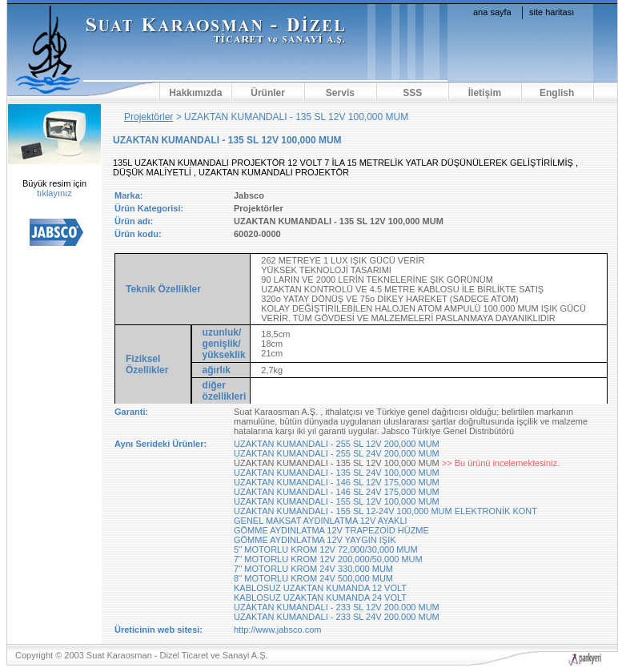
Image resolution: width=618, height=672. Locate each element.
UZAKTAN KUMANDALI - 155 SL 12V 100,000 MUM (337, 501)
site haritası (552, 12)
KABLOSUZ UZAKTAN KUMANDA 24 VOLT (320, 598)
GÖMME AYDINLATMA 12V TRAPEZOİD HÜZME (331, 530)
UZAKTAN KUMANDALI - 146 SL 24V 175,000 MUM (337, 492)
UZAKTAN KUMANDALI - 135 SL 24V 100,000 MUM (337, 473)
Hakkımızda (195, 93)
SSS (412, 93)
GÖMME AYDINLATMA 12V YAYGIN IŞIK (315, 540)
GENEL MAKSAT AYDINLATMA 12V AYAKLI (321, 521)
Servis (340, 93)
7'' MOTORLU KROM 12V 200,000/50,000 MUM (328, 559)
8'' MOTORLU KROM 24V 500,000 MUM (313, 578)
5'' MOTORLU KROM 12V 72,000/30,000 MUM (326, 549)
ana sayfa (492, 12)
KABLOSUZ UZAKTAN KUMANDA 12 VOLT (320, 588)
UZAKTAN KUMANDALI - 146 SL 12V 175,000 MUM (337, 482)
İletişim (485, 93)
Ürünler (268, 93)
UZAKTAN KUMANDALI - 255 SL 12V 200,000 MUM (337, 444)
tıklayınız (54, 193)
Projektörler (148, 117)
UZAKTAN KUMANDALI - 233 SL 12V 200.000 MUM (337, 607)
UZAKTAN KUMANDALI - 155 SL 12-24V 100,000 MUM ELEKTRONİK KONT (385, 511)
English (557, 93)
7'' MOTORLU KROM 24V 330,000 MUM (313, 569)
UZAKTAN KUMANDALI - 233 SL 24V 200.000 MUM (337, 617)
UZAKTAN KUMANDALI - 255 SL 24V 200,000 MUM (337, 453)
